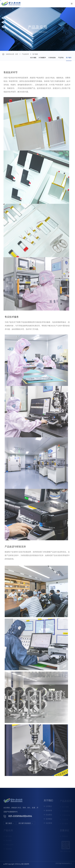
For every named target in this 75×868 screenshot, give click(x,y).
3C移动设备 (52, 58)
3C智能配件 (42, 58)
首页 (17, 54)
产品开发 (61, 58)
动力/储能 (33, 58)
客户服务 (69, 58)
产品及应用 (25, 54)
